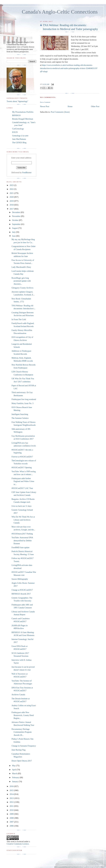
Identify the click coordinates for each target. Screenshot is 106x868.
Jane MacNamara (19, 139)
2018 (12, 205)
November (16, 216)
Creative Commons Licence (18, 844)
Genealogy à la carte (20, 136)
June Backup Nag (19, 750)
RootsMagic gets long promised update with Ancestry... (21, 281)
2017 (12, 209)
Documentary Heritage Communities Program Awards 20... (22, 732)
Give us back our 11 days (22, 506)
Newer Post (45, 106)
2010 (12, 810)
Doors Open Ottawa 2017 (22, 761)
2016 (12, 786)
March (15, 773)
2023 (12, 185)
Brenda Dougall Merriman (23, 119)
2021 (12, 193)
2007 (12, 822)
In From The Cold (19, 319)
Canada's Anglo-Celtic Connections (60, 12)
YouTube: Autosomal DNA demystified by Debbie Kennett (22, 540)
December (16, 212)
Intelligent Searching (20, 414)
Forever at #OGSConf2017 (22, 457)
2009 (12, 814)
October (15, 220)
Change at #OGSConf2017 (22, 590)
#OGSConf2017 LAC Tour (22, 488)
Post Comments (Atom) (60, 112)
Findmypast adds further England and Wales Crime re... (23, 481)
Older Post (95, 106)
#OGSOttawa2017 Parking (22, 534)
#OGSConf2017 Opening (22, 467)
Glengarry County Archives (22, 288)
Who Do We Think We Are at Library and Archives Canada (23, 520)
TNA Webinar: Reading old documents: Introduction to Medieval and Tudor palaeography (70, 27)
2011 (12, 806)
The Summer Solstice (20, 418)
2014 (12, 794)
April (14, 770)
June (14, 236)
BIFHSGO (16, 115)
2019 (12, 201)
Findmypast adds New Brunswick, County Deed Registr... (23, 715)
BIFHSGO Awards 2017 (21, 594)
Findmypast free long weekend (24, 399)
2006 (12, 826)
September (16, 224)
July (14, 232)
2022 (12, 189)
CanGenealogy (18, 129)
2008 (12, 818)
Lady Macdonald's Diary (21, 267)
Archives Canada (18, 695)
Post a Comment (45, 102)
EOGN (15, 132)
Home (70, 106)
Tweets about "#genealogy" (17, 101)
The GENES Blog (19, 143)
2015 (12, 790)
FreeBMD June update (20, 547)
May (14, 766)
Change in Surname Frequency (24, 746)
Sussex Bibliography (20, 579)
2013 (12, 798)
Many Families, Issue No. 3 (22, 403)
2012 (12, 802)
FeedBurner (27, 172)
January (15, 781)
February (16, 777)
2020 (12, 197)
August (15, 228)
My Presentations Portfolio (23, 112)
